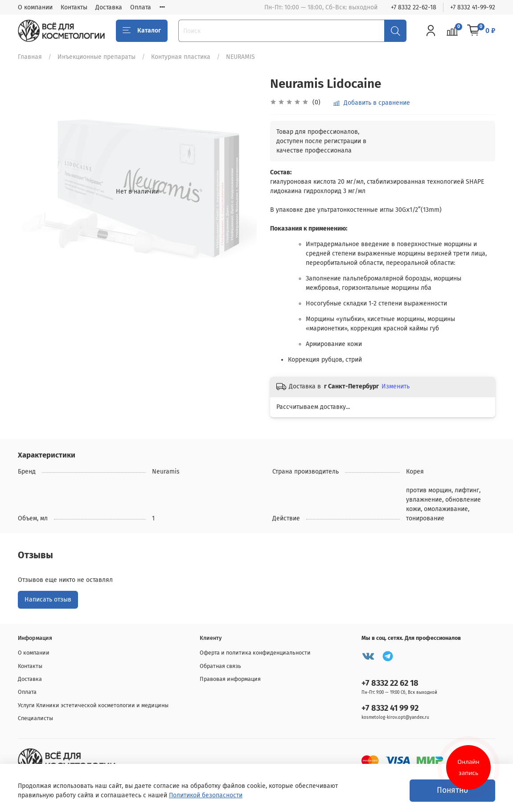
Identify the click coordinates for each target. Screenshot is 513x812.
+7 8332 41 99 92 (390, 708)
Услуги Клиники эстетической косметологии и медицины (93, 705)
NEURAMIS (240, 57)
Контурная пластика (181, 57)
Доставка (109, 7)
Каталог (142, 31)
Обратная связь (220, 666)
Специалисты (35, 718)
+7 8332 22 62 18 (390, 683)
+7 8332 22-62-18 (414, 7)
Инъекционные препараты (96, 57)
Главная (30, 57)
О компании (35, 7)
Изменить (396, 386)
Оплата (141, 7)
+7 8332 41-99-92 (473, 7)
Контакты (74, 7)
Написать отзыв (48, 600)
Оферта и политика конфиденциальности (255, 653)
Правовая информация (230, 679)
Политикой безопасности (206, 795)
